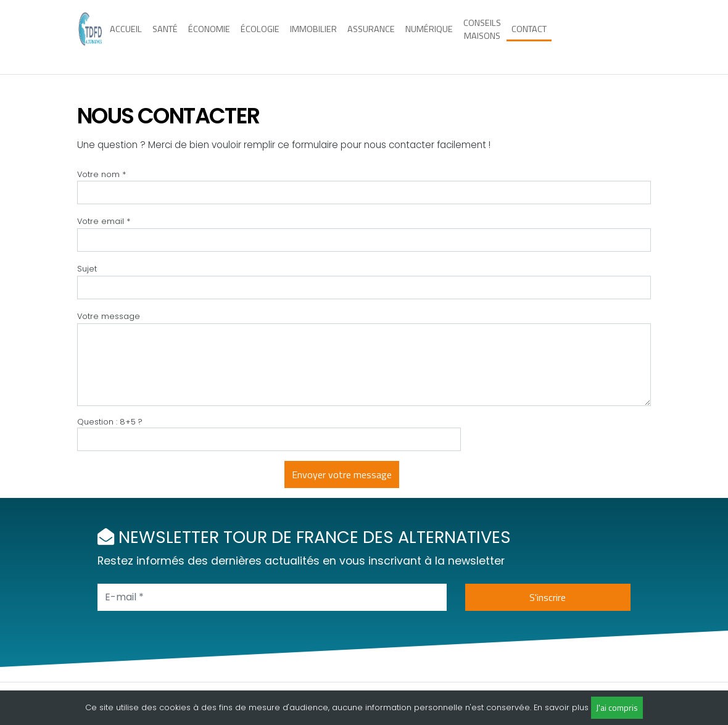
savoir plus (567, 707)
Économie (209, 36)
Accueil (126, 36)
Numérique (429, 36)
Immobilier (313, 36)
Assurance (371, 36)
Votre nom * (101, 174)
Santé (165, 36)
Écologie (260, 36)
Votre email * (104, 221)
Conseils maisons (482, 36)
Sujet (87, 269)
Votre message (109, 316)
